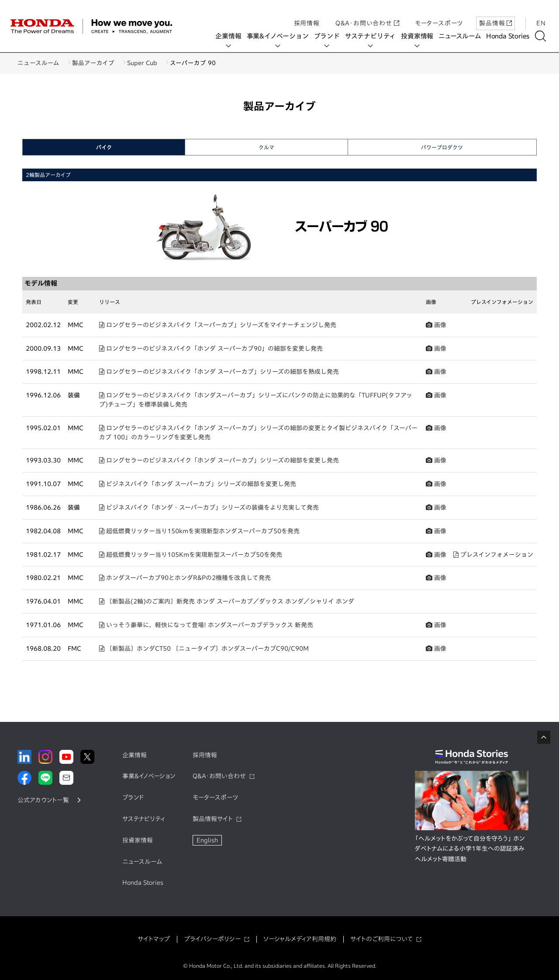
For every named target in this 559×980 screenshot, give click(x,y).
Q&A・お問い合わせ (367, 14)
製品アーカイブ (100, 63)
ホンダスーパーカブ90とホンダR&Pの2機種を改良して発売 (185, 578)
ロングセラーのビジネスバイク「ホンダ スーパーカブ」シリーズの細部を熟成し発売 (219, 372)
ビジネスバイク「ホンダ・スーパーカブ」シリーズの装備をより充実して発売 (209, 507)
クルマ (266, 147)
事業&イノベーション (280, 36)
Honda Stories (511, 36)
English (207, 840)
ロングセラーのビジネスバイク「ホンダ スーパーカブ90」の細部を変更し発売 (211, 349)
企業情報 (231, 36)
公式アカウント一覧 (43, 800)
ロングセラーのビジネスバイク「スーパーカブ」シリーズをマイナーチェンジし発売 (218, 325)
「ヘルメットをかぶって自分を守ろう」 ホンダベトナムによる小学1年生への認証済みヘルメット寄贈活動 (470, 849)
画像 (436, 325)
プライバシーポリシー (212, 939)
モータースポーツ (439, 14)
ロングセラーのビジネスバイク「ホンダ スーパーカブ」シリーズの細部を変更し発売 (219, 460)
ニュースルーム (463, 36)
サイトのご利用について (381, 939)
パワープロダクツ (442, 147)
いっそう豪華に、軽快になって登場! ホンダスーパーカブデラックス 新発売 (206, 625)
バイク (104, 147)
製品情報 (495, 14)
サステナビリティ (373, 36)
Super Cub (155, 63)
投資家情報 (420, 36)
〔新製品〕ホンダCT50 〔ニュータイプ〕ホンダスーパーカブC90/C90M (204, 649)
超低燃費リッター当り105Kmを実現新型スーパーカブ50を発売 (191, 555)
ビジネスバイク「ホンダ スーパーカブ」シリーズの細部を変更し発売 (198, 484)
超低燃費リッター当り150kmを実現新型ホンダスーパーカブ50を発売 (199, 531)
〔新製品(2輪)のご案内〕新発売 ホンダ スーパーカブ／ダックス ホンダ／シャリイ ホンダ (227, 601)
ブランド (330, 36)
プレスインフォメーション (493, 555)
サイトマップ (154, 939)
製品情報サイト (213, 819)
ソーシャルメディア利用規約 (300, 939)
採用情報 (307, 14)
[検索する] (543, 36)
